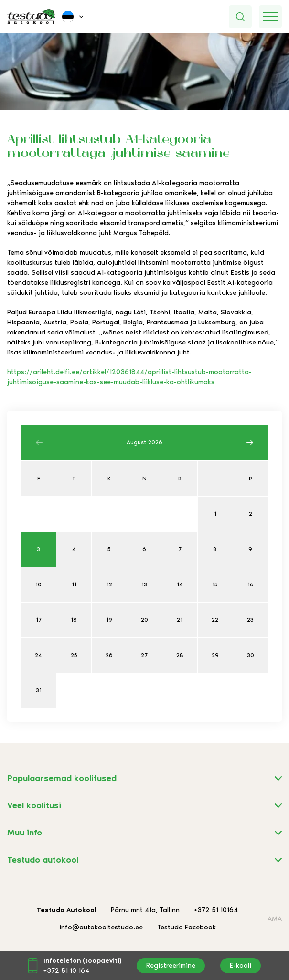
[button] (74, 17)
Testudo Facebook (187, 927)
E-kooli (241, 965)
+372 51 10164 (216, 910)
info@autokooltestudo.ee (101, 927)
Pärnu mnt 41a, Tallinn (145, 910)
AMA (275, 919)
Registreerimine (171, 965)
